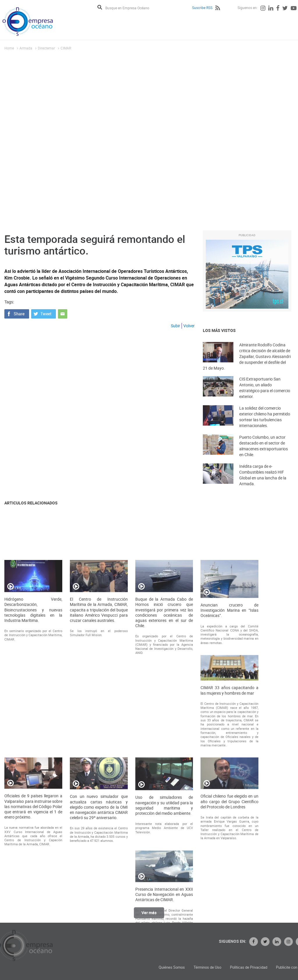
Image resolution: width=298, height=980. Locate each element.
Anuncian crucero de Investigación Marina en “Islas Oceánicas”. (229, 737)
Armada (26, 48)
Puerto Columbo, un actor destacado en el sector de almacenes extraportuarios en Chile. (264, 453)
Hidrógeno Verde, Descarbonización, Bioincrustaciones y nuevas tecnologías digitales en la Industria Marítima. (33, 737)
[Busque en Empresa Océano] (131, 8)
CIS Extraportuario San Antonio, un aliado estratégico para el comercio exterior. (265, 395)
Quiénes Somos (222, 967)
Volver (189, 326)
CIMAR (66, 48)
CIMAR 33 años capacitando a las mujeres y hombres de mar (229, 817)
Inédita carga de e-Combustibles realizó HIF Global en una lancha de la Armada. (263, 482)
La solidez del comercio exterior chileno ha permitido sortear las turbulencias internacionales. (265, 424)
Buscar (100, 7)
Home (9, 48)
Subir (175, 326)
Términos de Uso (258, 967)
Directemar (46, 48)
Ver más (149, 916)
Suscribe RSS (202, 8)
